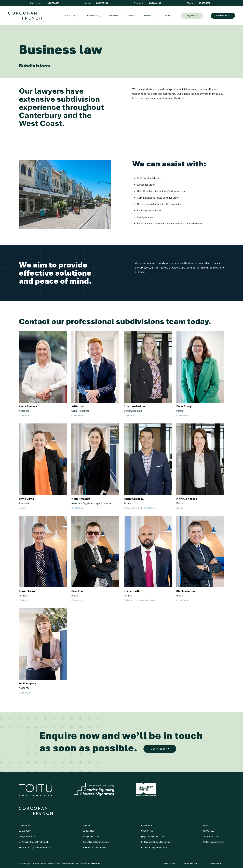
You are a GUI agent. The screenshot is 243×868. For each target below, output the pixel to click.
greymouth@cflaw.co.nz (153, 836)
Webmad (96, 863)
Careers (131, 16)
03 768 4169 (155, 3)
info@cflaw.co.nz (27, 836)
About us (149, 16)
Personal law (94, 16)
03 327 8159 (102, 3)
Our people (114, 16)
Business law (72, 16)
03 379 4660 (53, 3)
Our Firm (168, 16)
